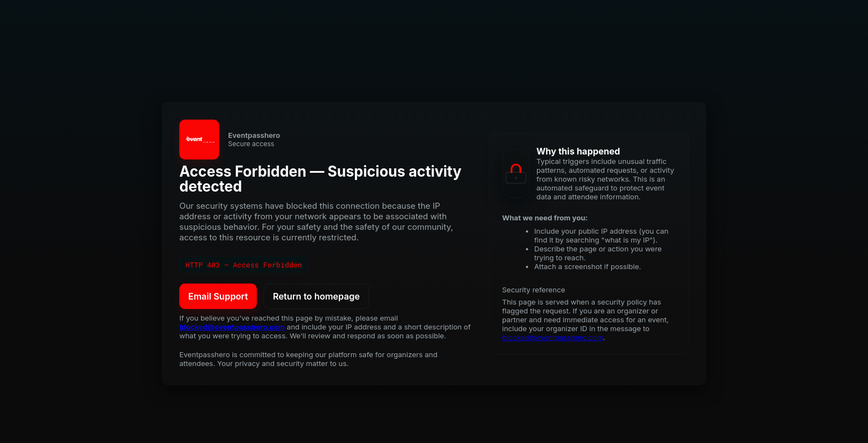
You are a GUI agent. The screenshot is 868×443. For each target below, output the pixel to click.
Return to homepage (316, 296)
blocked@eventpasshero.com (232, 327)
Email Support (218, 296)
